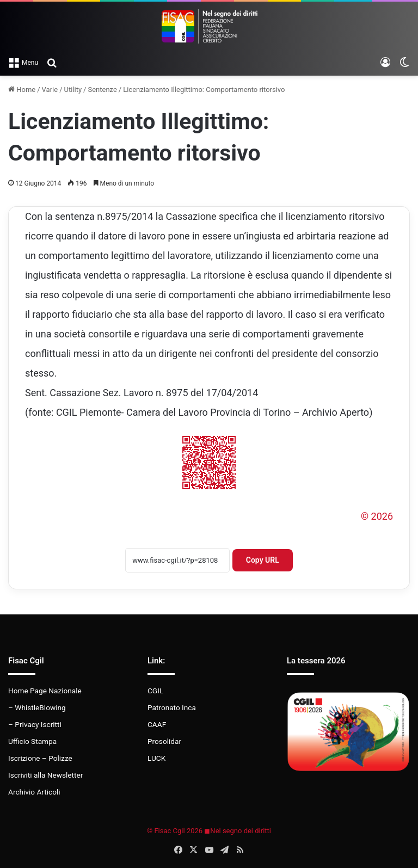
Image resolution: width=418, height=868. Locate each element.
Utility (73, 90)
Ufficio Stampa (32, 741)
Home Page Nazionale (45, 691)
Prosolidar (164, 741)
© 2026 (377, 516)
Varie (50, 90)
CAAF (157, 724)
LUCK (156, 758)
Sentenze (102, 90)
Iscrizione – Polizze (40, 758)
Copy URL (263, 560)
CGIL (155, 691)
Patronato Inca (172, 707)
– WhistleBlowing (37, 707)
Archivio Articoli (34, 792)
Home (22, 90)
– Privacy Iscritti (35, 724)
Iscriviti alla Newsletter (45, 775)
